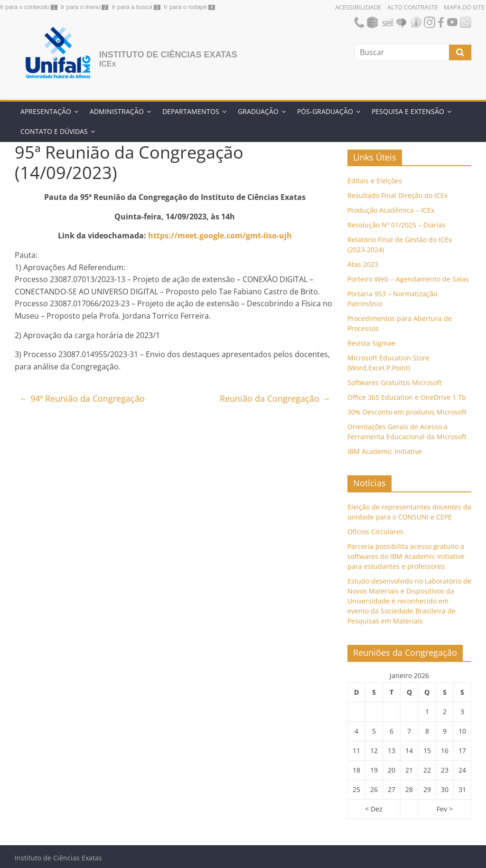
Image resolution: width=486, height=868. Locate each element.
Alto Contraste (413, 7)
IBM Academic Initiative (385, 451)
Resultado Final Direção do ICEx (397, 195)
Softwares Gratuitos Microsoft (395, 382)
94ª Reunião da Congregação (82, 398)
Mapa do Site (464, 7)
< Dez (374, 809)
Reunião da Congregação (275, 398)
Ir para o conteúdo (25, 7)
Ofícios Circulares (375, 532)
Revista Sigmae (371, 343)
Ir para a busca (132, 7)
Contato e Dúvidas (54, 131)
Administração (117, 111)
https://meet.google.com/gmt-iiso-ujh (220, 236)
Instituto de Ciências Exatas (168, 55)
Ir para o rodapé (185, 7)
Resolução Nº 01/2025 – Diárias (397, 225)
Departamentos (191, 111)
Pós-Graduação (325, 111)
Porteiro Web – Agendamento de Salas (408, 279)
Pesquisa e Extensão (408, 111)
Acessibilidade (358, 7)
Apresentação (46, 111)
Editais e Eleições (375, 181)
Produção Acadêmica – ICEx (391, 210)
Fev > (445, 809)
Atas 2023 (363, 264)
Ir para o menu (80, 7)
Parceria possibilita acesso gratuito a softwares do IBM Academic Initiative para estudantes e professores (406, 556)
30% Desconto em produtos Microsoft (407, 412)
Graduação (258, 111)
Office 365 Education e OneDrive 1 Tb (407, 397)
